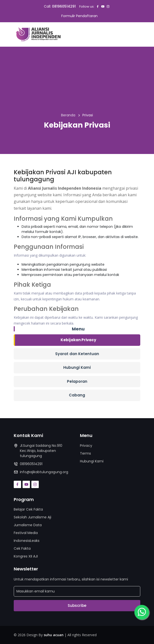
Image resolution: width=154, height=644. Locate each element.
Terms (85, 453)
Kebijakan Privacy (78, 340)
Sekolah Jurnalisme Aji (32, 517)
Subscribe (77, 606)
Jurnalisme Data (28, 525)
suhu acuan (54, 635)
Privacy (86, 446)
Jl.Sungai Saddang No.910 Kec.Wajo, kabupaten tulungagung (41, 451)
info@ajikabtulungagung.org (44, 472)
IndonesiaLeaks (27, 541)
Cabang (77, 395)
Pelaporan (77, 381)
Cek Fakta (22, 548)
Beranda (68, 115)
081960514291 (64, 6)
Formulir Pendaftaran (79, 16)
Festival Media (26, 533)
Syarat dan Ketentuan (77, 354)
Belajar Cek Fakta (28, 509)
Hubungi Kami (77, 367)
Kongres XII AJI (26, 556)
